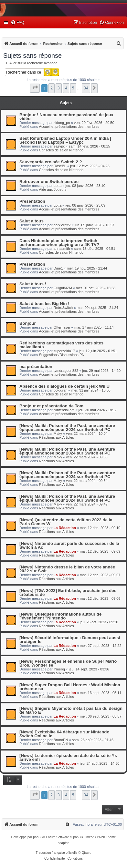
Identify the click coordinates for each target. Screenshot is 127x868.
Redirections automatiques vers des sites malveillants (61, 345)
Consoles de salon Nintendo (61, 150)
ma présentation (36, 367)
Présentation (32, 201)
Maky (58, 434)
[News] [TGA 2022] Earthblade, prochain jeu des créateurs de (68, 592)
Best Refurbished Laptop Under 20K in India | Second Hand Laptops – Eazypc (65, 140)
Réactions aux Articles (57, 437)
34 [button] (86, 88)
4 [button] (66, 88)
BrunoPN (61, 740)
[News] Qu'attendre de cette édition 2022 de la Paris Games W (66, 522)
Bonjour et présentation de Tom (51, 406)
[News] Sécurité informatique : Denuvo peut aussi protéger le (70, 640)
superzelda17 (64, 351)
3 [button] (59, 88)
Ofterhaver (62, 327)
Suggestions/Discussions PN (62, 355)
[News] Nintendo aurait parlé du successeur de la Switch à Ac (69, 545)
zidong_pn (62, 123)
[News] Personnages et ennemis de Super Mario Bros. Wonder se (68, 663)
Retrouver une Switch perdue (49, 182)
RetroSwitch (63, 308)
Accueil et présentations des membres (69, 127)
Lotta (58, 186)
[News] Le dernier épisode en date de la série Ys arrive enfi (68, 757)
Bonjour (28, 323)
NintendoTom (64, 410)
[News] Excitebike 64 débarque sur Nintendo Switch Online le (64, 734)
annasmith (62, 249)
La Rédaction (65, 528)
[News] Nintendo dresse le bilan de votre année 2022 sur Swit (67, 569)
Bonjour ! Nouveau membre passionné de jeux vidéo (66, 117)
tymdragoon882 (66, 371)
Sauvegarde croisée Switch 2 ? (51, 162)
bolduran (61, 390)
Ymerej (59, 669)
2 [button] (52, 88)
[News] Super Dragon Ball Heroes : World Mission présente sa (70, 687)
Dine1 (58, 268)
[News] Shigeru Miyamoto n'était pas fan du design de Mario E (71, 710)
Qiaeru (86, 853)
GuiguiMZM (63, 288)
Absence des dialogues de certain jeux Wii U (64, 386)
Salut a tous (32, 221)
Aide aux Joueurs (53, 189)
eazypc (59, 146)
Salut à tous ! (33, 284)
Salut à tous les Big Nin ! (44, 304)
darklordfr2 (62, 225)
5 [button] (73, 88)
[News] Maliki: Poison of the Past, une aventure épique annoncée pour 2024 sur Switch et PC (67, 428)
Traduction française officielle (57, 853)
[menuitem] (17, 23)
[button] (35, 88)
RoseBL (60, 166)
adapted (63, 843)
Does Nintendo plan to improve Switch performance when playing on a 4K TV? (59, 243)
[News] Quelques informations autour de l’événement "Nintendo (60, 616)
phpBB (38, 837)
